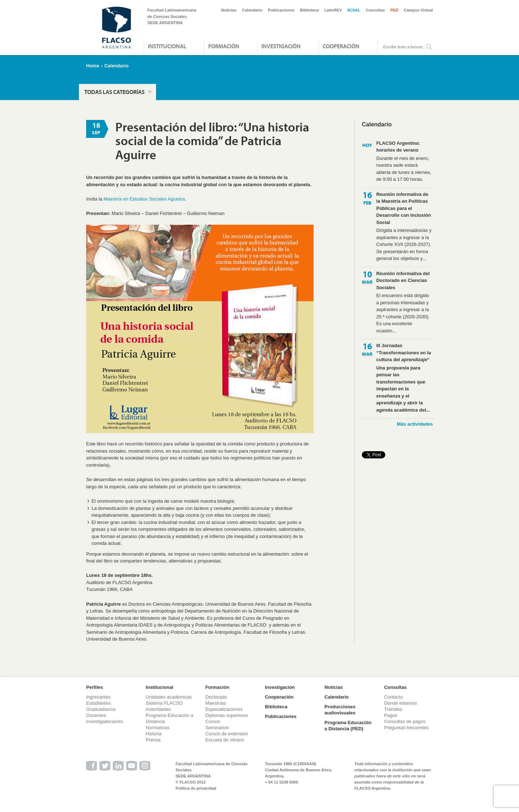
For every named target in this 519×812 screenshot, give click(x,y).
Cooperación (341, 46)
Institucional (167, 46)
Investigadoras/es (105, 721)
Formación (224, 46)
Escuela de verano (225, 740)
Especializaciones (224, 709)
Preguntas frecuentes (407, 728)
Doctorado (216, 697)
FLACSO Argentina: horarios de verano (398, 147)
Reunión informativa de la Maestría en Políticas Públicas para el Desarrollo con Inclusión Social (404, 208)
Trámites (393, 709)
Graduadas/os (101, 709)
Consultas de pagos (405, 721)
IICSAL (354, 10)
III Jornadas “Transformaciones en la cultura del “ (404, 353)
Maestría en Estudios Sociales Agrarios (144, 199)
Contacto (394, 697)
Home (93, 66)
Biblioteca (309, 10)
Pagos (391, 715)
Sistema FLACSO (164, 703)
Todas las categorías (114, 92)
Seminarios (217, 728)
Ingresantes (98, 697)
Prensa (153, 740)
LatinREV (333, 10)
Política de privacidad (196, 788)
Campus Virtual (419, 10)
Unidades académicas (169, 697)
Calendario (252, 10)
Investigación (281, 46)
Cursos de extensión (227, 734)
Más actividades (415, 424)
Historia (154, 734)
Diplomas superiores (227, 715)
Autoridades (158, 709)
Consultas (375, 10)
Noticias (229, 10)
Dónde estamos (401, 703)
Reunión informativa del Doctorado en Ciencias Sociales (403, 281)
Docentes (96, 715)
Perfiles (95, 687)
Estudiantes (98, 703)
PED (394, 10)
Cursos (213, 721)
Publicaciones (281, 10)
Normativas (158, 728)
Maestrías (216, 703)
